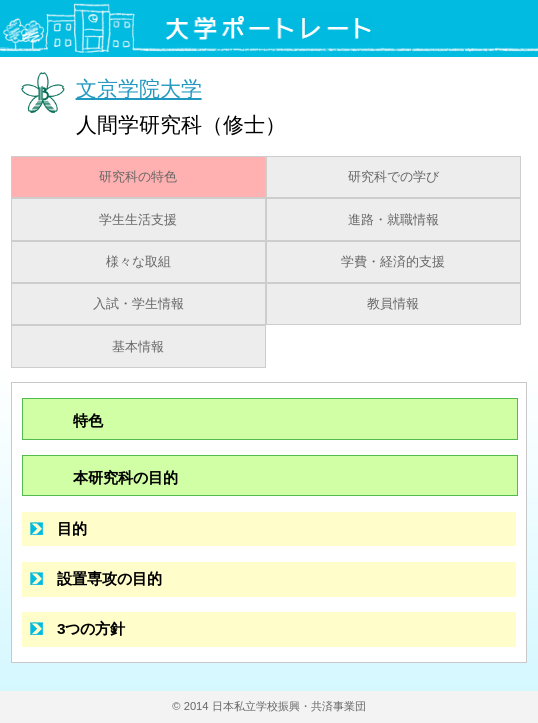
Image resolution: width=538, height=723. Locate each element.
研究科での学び (393, 177)
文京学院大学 (139, 88)
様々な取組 (138, 262)
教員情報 (393, 304)
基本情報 (138, 347)
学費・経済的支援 (393, 262)
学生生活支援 (138, 220)
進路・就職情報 (393, 220)
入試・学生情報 (138, 304)
